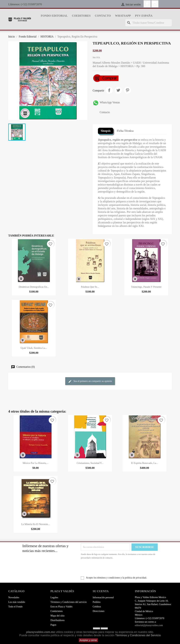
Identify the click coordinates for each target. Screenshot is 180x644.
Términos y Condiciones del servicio (69, 602)
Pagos (53, 625)
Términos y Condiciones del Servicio (138, 635)
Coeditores (81, 16)
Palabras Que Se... (90, 287)
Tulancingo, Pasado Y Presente (146, 287)
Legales (54, 597)
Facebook (147, 4)
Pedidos (97, 602)
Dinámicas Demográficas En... (34, 287)
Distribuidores (57, 620)
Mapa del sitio (57, 616)
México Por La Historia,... (36, 463)
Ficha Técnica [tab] (125, 131)
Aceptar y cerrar (88, 640)
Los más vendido (17, 602)
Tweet (118, 90)
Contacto (103, 16)
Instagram (155, 4)
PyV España (144, 16)
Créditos (97, 607)
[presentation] (110, 569)
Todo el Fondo (15, 607)
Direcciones (99, 611)
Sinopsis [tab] (106, 131)
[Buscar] (149, 23)
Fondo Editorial (54, 16)
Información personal (103, 597)
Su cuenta (101, 591)
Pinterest (127, 90)
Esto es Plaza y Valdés (61, 607)
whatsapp (123, 16)
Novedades (14, 597)
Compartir (109, 90)
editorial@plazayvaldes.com (149, 625)
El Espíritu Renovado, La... (145, 463)
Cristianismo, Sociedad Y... (90, 463)
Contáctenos (57, 611)
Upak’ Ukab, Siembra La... (34, 348)
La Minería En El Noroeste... (36, 524)
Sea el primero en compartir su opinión (90, 381)
